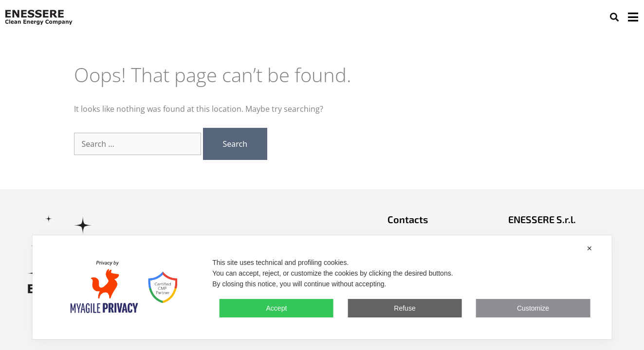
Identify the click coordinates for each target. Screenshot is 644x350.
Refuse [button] (405, 308)
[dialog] (322, 287)
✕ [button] (589, 248)
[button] (614, 17)
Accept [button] (277, 308)
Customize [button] (533, 308)
